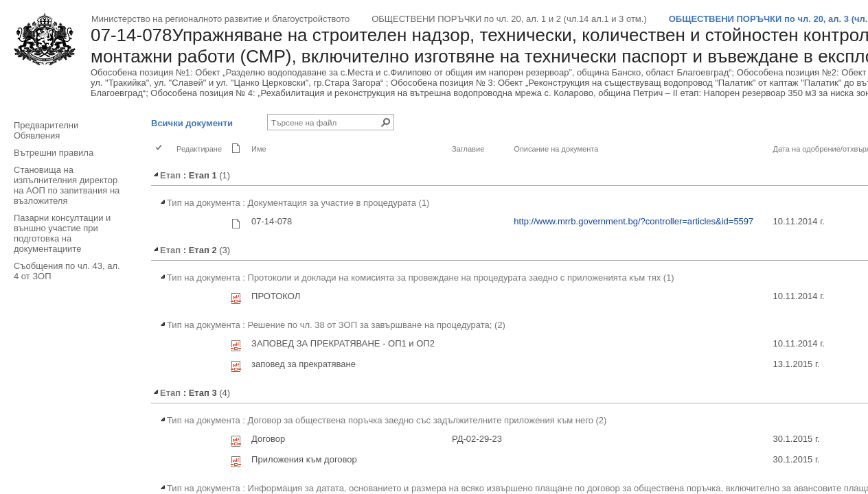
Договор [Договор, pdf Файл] (268, 439)
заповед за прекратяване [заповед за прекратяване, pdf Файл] (304, 364)
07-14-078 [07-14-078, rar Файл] (272, 221)
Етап (166, 175)
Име (259, 149)
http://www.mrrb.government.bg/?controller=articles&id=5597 (633, 221)
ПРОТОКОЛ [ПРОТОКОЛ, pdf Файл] (276, 296)
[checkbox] (160, 149)
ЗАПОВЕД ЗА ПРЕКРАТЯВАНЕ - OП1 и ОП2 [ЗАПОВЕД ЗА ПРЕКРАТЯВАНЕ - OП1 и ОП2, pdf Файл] (343, 343)
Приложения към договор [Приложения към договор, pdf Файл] (304, 459)
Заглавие (468, 149)
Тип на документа (199, 203)
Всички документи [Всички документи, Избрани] (192, 123)
